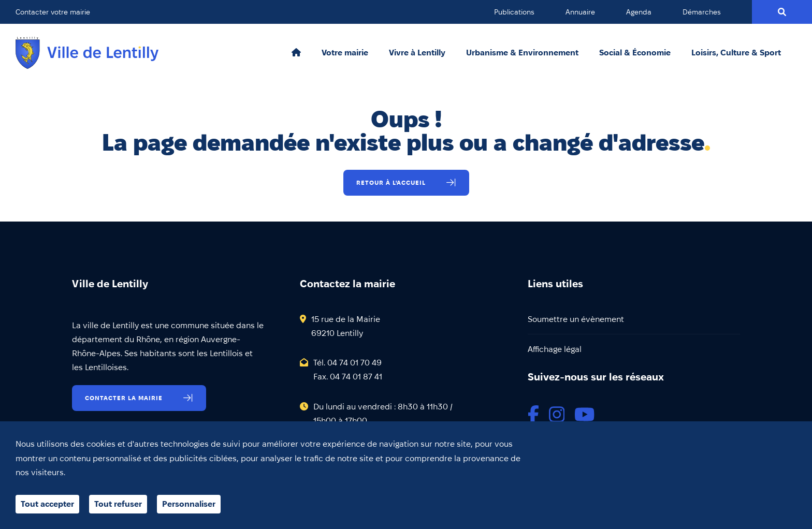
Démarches (702, 12)
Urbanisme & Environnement (522, 53)
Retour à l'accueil (391, 182)
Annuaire (580, 12)
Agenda (639, 12)
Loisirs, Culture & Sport (736, 53)
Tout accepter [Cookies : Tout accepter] (47, 504)
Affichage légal (555, 349)
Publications (514, 12)
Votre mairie (345, 53)
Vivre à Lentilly (417, 53)
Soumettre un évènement (576, 319)
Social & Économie (635, 53)
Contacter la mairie (124, 398)
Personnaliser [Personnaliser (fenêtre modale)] (189, 504)
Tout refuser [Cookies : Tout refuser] (118, 504)
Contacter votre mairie (53, 12)
